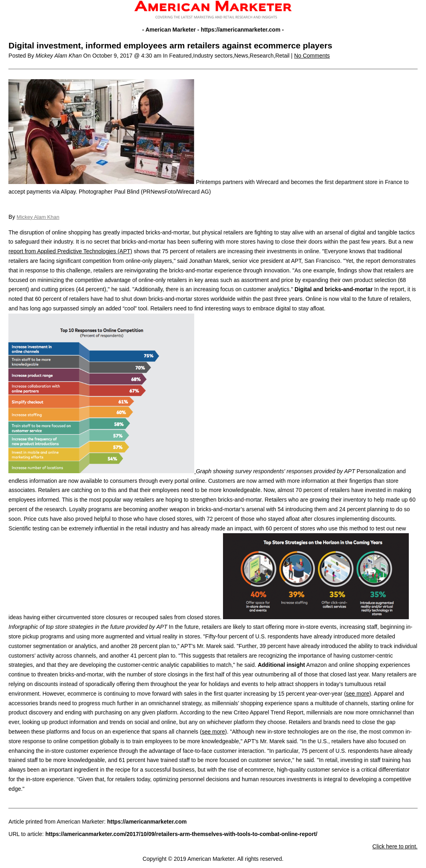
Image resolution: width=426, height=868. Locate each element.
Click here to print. (395, 846)
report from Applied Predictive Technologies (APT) (70, 251)
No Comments (312, 56)
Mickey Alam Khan (38, 217)
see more (358, 694)
